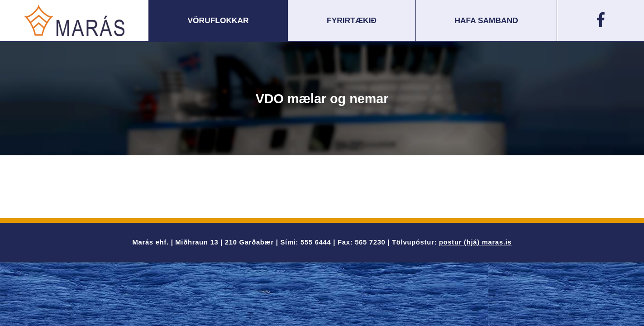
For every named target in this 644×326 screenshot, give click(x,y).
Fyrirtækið (352, 20)
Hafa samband (487, 20)
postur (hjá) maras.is (475, 242)
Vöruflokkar (218, 20)
